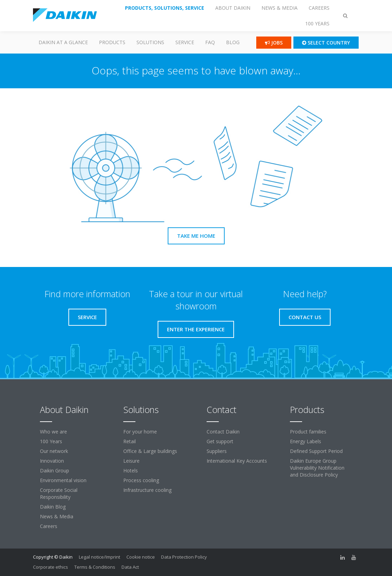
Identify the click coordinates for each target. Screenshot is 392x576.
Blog (233, 42)
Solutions (150, 42)
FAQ (210, 42)
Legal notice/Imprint (99, 557)
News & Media (57, 516)
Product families (308, 432)
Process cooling (141, 480)
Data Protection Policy (184, 557)
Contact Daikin (223, 432)
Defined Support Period (316, 451)
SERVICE (185, 42)
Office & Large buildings (150, 451)
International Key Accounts (237, 461)
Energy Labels (306, 441)
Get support (220, 441)
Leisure (131, 461)
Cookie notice (141, 557)
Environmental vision (63, 480)
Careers (49, 526)
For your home (140, 432)
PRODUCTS (112, 42)
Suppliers (217, 451)
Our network (54, 451)
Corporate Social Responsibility (59, 493)
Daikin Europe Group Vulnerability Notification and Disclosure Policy (317, 468)
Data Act (130, 567)
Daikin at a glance (63, 42)
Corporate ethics (51, 567)
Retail (130, 441)
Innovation (52, 461)
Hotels (131, 470)
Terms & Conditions (95, 567)
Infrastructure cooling (147, 490)
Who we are (53, 432)
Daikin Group (55, 470)
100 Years (51, 441)
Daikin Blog (53, 507)
